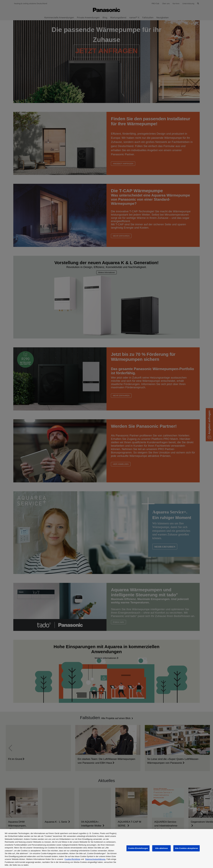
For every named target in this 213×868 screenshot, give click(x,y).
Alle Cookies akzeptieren (187, 848)
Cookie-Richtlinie (72, 859)
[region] (106, 848)
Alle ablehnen (162, 848)
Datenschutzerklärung (95, 859)
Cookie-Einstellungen (138, 848)
